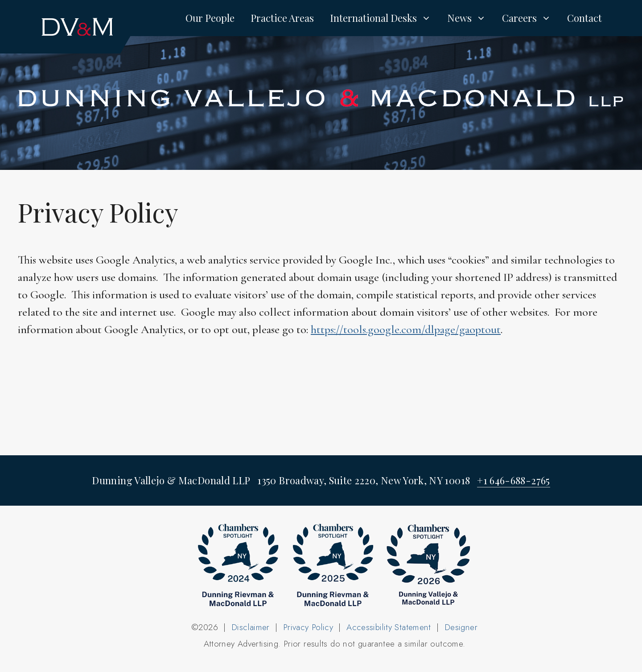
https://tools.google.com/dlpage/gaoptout (406, 329)
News (471, 18)
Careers (531, 18)
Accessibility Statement (389, 627)
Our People (210, 18)
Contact (584, 18)
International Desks (385, 18)
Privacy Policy (308, 627)
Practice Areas (282, 18)
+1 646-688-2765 (513, 480)
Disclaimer (251, 627)
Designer (461, 627)
